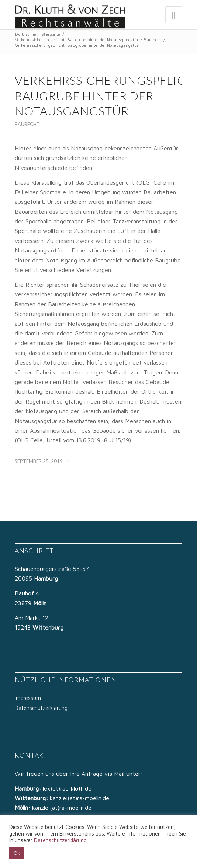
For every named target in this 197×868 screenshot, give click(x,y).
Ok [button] (17, 853)
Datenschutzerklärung (41, 708)
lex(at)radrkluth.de (68, 788)
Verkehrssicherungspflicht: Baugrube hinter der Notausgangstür (77, 40)
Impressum (28, 698)
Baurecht (152, 40)
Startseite (51, 34)
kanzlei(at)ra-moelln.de (80, 798)
